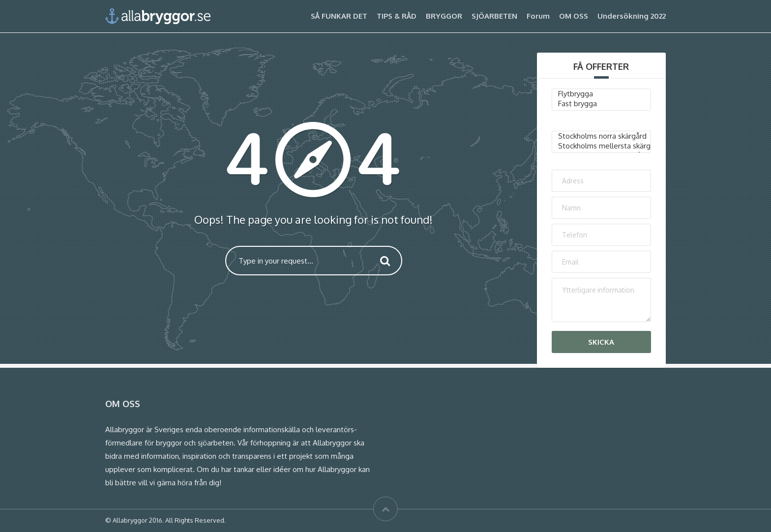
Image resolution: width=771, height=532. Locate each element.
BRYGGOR (444, 16)
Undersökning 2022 (632, 16)
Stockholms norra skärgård (602, 136)
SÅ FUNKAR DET (339, 16)
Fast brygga (602, 104)
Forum (538, 16)
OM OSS (574, 16)
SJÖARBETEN (494, 16)
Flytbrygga (602, 94)
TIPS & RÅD (397, 16)
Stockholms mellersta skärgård (602, 146)
